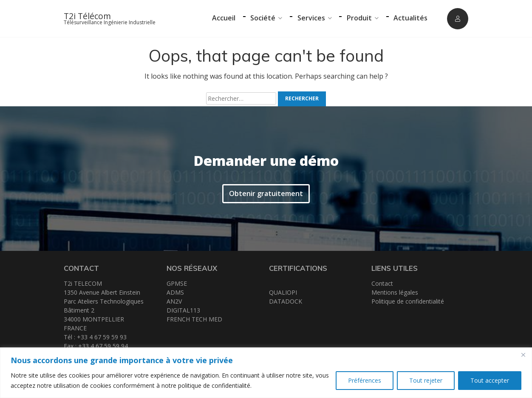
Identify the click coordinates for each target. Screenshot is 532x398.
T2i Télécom (87, 16)
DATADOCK (286, 301)
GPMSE (177, 283)
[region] (266, 373)
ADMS (175, 292)
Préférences (365, 380)
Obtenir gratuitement (266, 193)
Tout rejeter (426, 380)
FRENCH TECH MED (194, 319)
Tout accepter (490, 380)
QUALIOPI (283, 292)
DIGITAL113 (183, 310)
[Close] (523, 355)
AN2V (174, 301)
